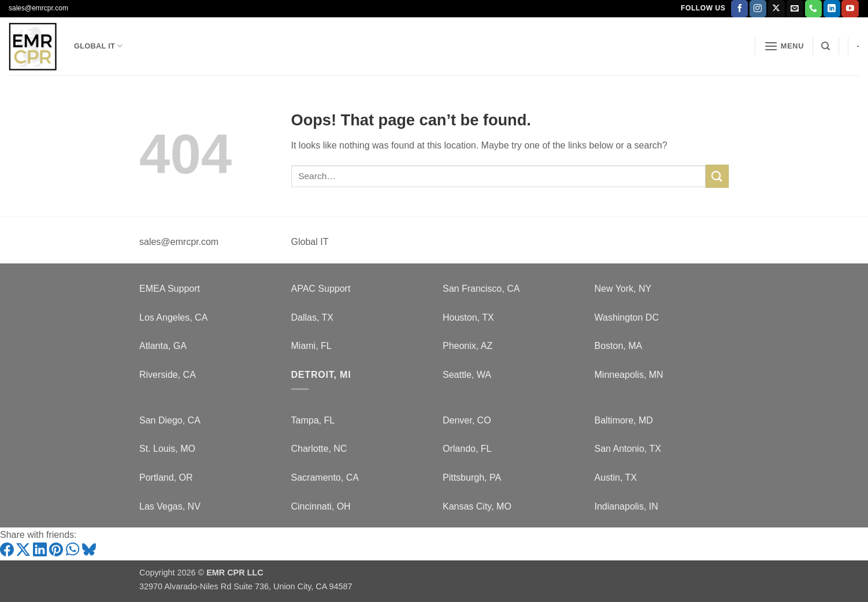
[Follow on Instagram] (758, 9)
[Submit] (717, 176)
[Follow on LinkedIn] (832, 9)
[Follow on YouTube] (850, 9)
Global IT (98, 46)
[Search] (826, 46)
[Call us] (813, 9)
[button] (784, 46)
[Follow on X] (776, 9)
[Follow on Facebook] (739, 9)
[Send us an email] (795, 9)
